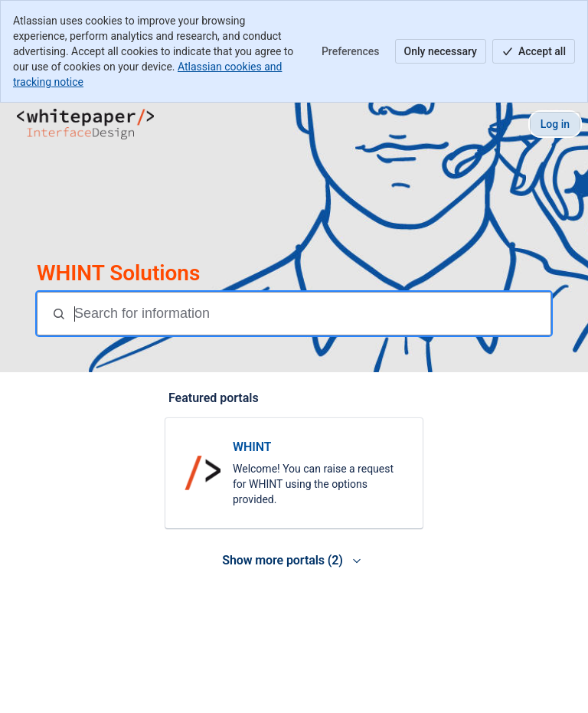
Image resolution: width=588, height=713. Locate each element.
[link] (294, 473)
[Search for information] (311, 314)
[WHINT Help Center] (85, 124)
